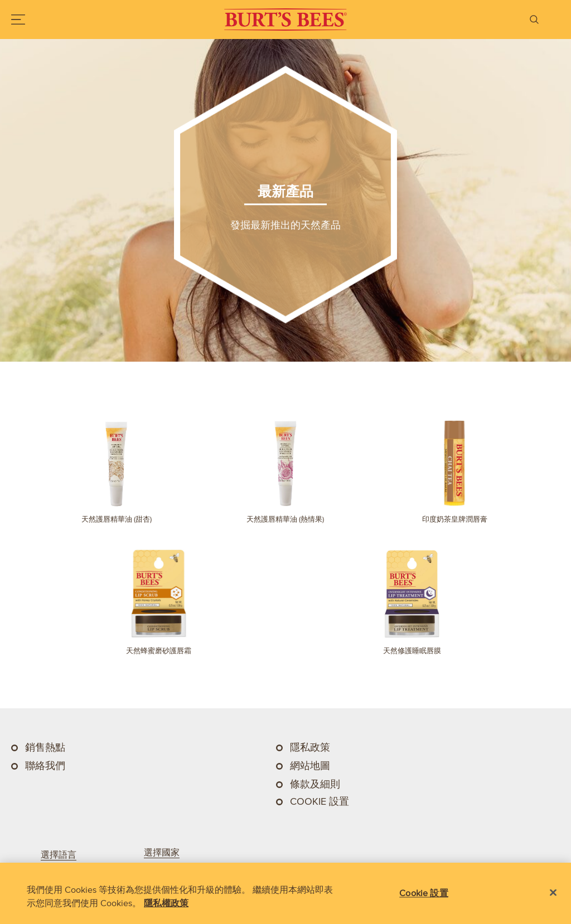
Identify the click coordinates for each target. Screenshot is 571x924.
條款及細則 (315, 784)
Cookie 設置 (320, 801)
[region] (285, 893)
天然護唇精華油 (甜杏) (117, 519)
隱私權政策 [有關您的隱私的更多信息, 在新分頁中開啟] (166, 903)
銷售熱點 (45, 747)
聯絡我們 (45, 766)
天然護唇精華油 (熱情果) (285, 519)
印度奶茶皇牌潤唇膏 (455, 519)
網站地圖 (310, 766)
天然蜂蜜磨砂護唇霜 (159, 651)
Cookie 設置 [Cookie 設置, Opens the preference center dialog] (424, 893)
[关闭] (553, 893)
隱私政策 (310, 747)
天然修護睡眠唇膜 (412, 651)
